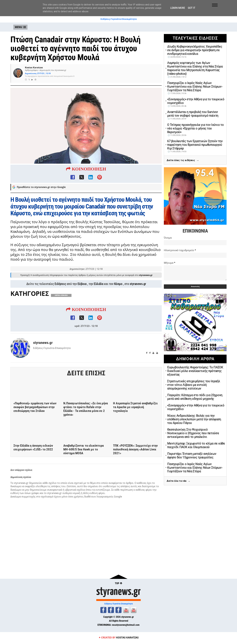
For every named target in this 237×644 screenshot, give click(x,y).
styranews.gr (138, 284)
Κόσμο (118, 284)
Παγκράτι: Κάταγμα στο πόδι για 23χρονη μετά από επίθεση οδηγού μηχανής (195, 397)
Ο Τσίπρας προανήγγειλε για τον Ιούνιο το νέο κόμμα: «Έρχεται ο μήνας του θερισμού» (195, 128)
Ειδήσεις (60, 284)
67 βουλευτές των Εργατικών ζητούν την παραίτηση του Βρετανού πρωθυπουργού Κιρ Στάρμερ (195, 145)
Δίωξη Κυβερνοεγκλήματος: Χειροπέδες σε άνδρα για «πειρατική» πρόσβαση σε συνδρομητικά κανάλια (195, 50)
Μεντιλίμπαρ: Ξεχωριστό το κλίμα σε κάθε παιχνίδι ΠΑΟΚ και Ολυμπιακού (196, 445)
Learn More (178, 8)
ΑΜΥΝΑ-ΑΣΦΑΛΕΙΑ (61, 296)
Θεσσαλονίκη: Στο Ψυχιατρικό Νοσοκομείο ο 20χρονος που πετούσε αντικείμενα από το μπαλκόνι (193, 433)
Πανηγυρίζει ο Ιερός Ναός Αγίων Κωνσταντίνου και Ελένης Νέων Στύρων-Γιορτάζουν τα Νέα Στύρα (195, 87)
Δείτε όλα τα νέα (179, 481)
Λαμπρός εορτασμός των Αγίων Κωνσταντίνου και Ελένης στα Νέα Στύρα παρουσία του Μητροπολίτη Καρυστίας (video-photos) (195, 68)
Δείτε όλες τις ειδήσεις (183, 160)
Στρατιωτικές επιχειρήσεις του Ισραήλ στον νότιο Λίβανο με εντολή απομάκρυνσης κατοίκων (193, 385)
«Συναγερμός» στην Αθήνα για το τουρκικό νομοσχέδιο (196, 101)
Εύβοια (82, 284)
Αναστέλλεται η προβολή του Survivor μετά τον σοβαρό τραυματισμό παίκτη (193, 114)
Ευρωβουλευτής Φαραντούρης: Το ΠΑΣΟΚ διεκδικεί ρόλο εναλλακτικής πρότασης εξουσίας (195, 371)
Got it (192, 8)
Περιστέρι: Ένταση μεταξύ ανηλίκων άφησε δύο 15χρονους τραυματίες (192, 456)
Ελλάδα (98, 284)
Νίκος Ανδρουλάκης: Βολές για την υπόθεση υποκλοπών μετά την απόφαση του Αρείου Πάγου (194, 419)
